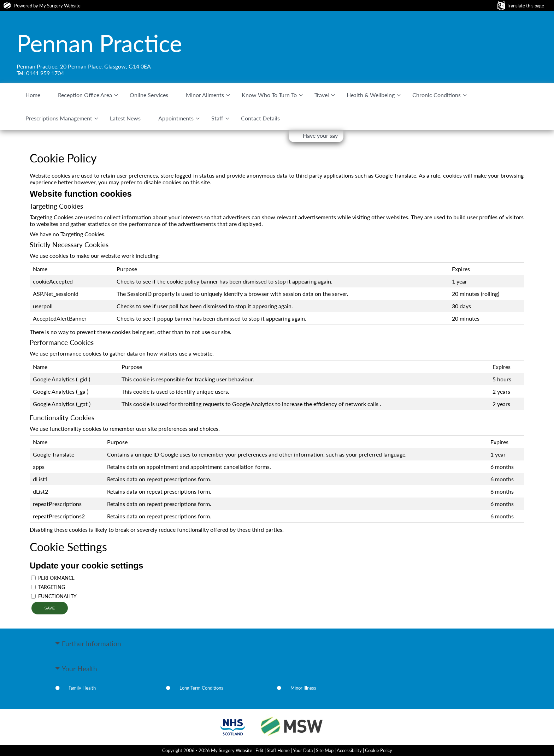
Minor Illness (303, 688)
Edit (260, 750)
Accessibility (349, 750)
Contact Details (260, 118)
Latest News (125, 118)
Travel (322, 95)
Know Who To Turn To (269, 95)
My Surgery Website (60, 6)
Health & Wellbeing (371, 95)
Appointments (176, 118)
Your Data (303, 750)
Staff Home (278, 750)
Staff (217, 118)
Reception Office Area (85, 95)
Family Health (82, 688)
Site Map (325, 750)
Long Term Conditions (201, 688)
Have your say (320, 135)
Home (33, 95)
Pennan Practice (99, 43)
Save (49, 608)
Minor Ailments (205, 95)
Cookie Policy (379, 750)
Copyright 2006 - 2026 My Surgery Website (207, 750)
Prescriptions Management (59, 118)
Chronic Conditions (437, 95)
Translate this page (525, 6)
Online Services (149, 95)
